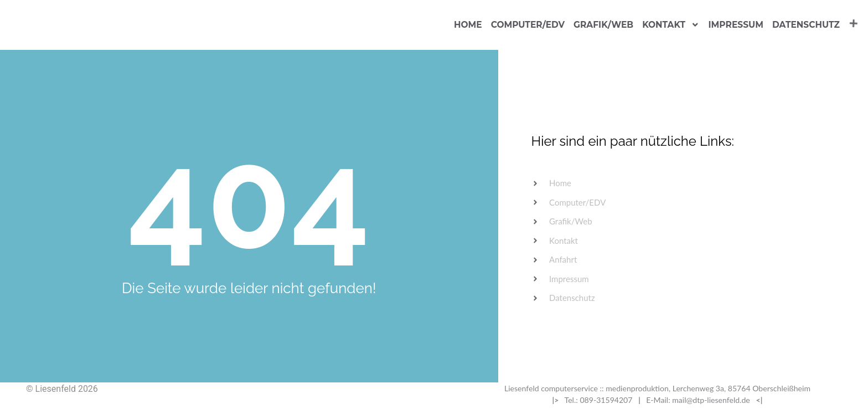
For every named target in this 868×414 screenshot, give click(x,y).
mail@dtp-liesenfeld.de (711, 400)
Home (468, 25)
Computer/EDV (528, 25)
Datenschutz (806, 25)
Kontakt (671, 25)
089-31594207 (606, 400)
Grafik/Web (603, 25)
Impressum (736, 25)
